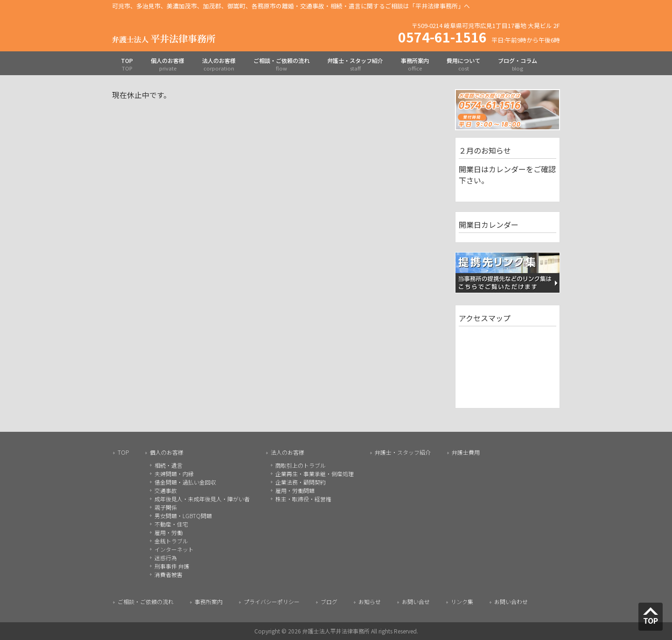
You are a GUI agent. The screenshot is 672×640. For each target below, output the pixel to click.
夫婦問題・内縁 (174, 474)
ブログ (329, 601)
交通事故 (166, 490)
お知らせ (370, 601)
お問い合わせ (511, 601)
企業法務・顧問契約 (301, 482)
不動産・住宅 (171, 524)
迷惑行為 (166, 558)
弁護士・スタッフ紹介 (403, 452)
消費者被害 (168, 574)
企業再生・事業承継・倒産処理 (315, 474)
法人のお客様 (287, 452)
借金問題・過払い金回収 (185, 482)
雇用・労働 (168, 532)
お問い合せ (416, 601)
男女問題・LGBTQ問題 (183, 516)
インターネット (174, 549)
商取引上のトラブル (301, 465)
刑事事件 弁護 (172, 566)
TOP (123, 452)
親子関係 (166, 507)
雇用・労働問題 (295, 490)
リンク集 (462, 601)
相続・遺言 (168, 465)
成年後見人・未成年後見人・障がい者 (202, 499)
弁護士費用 (466, 452)
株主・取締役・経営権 (303, 499)
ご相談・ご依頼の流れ (146, 601)
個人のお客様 (167, 452)
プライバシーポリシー (272, 601)
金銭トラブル (171, 541)
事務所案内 (209, 601)
